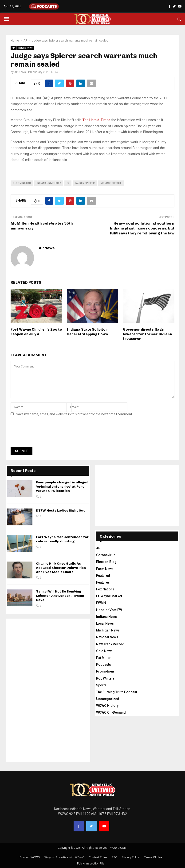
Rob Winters (105, 678)
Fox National (106, 589)
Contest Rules (98, 857)
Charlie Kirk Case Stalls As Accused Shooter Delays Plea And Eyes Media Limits (61, 568)
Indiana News (25, 48)
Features (103, 582)
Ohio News (104, 651)
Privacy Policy (131, 857)
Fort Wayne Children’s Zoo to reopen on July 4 (36, 332)
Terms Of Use (153, 857)
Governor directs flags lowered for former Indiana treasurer (148, 334)
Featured (103, 576)
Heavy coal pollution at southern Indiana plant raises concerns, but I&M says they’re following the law (142, 228)
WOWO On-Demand (111, 712)
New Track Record (110, 644)
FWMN (101, 603)
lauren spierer (85, 183)
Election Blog (106, 562)
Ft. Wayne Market (109, 596)
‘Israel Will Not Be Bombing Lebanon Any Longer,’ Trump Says (60, 596)
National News (107, 637)
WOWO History (107, 706)
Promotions (105, 671)
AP (13, 48)
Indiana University (49, 183)
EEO (115, 857)
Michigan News (108, 630)
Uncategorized (108, 699)
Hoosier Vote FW (109, 610)
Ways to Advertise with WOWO (64, 857)
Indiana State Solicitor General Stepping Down (87, 332)
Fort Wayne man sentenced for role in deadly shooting (62, 539)
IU (68, 183)
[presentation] (46, 433)
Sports (101, 685)
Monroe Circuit (111, 183)
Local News (105, 623)
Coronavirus (106, 555)
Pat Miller (103, 658)
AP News (20, 72)
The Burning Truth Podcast (117, 692)
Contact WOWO (30, 857)
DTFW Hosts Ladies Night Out (60, 510)
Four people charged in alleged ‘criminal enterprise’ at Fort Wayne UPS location (62, 487)
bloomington (22, 183)
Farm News (105, 569)
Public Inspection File (91, 864)
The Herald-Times (96, 120)
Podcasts (104, 665)
